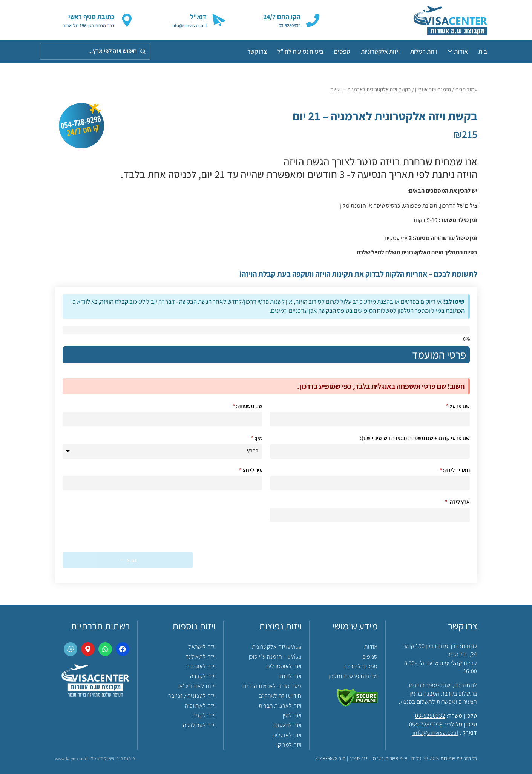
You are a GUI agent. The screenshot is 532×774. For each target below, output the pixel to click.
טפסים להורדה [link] (361, 666)
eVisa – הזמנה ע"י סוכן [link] (275, 656)
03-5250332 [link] (430, 716)
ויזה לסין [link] (292, 715)
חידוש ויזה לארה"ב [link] (280, 696)
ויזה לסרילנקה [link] (199, 725)
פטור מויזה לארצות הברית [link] (272, 686)
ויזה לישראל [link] (202, 647)
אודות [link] (458, 51)
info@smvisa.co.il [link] (435, 733)
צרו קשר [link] (257, 51)
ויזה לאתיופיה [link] (200, 706)
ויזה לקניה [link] (204, 715)
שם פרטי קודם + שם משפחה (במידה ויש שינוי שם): (415, 438)
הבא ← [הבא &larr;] (128, 560)
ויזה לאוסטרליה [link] (284, 666)
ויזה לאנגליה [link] (287, 735)
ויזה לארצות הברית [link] (280, 706)
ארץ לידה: (457, 502)
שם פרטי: (458, 406)
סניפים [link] (370, 656)
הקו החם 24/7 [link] (282, 17)
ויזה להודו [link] (291, 676)
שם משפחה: (248, 406)
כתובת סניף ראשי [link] (91, 17)
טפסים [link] (342, 51)
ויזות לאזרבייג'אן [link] (197, 686)
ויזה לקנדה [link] (203, 676)
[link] (439, 20)
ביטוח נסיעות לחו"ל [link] (300, 51)
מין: (257, 438)
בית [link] (483, 51)
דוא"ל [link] (198, 17)
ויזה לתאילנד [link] (200, 656)
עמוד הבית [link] (466, 89)
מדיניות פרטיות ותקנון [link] (353, 676)
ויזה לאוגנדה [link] (201, 666)
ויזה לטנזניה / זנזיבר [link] (192, 696)
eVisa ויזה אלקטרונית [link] (277, 647)
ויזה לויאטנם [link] (287, 725)
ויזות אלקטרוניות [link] (380, 51)
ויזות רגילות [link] (424, 51)
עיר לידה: (251, 470)
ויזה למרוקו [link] (289, 745)
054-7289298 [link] (426, 724)
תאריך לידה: (455, 470)
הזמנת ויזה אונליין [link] (433, 89)
